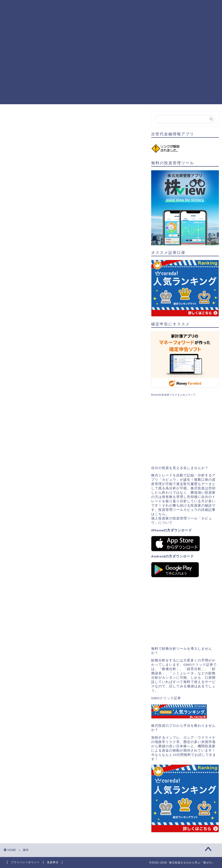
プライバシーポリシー (25, 862)
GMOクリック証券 (166, 698)
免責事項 (53, 862)
